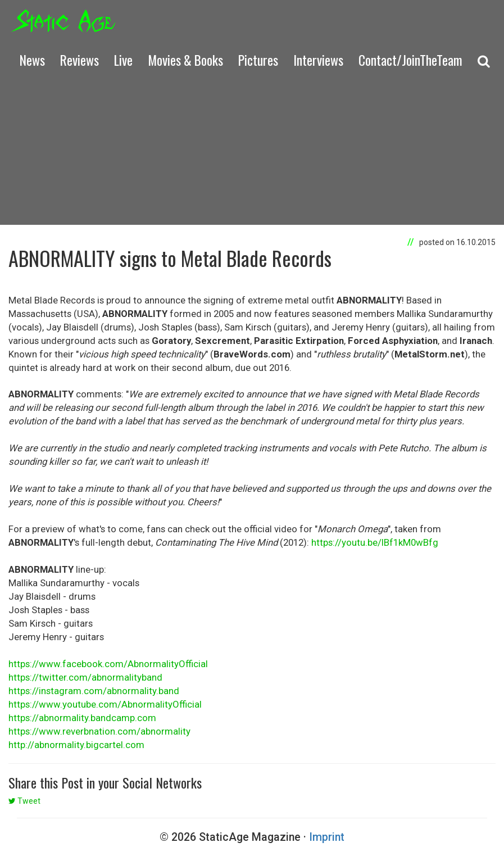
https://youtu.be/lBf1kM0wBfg (375, 542)
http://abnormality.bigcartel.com (76, 745)
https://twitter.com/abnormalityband (85, 677)
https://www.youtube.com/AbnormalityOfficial (105, 704)
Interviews (318, 60)
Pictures (258, 60)
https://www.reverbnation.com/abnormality (99, 731)
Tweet (24, 801)
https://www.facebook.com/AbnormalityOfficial (108, 664)
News (32, 60)
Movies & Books (185, 60)
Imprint (327, 837)
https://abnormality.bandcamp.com (82, 718)
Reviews (80, 60)
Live (123, 60)
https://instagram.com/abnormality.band (94, 691)
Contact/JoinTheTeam (410, 60)
